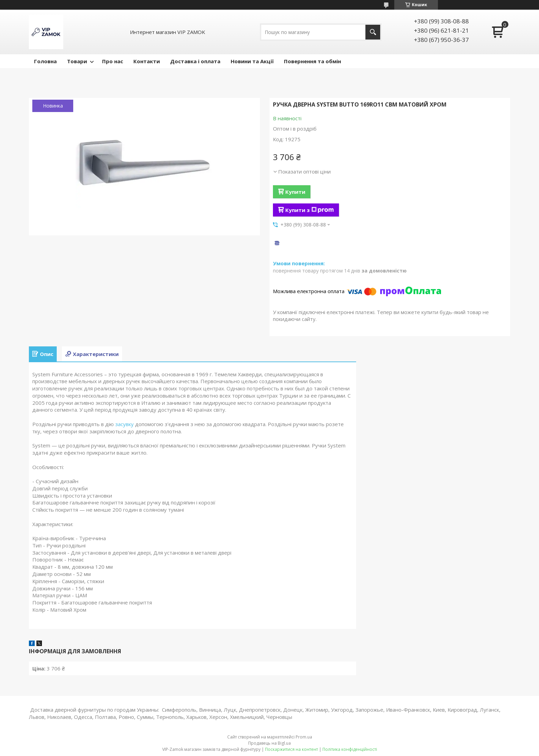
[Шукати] (373, 32)
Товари (77, 61)
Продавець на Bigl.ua (269, 743)
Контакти (147, 61)
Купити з (310, 210)
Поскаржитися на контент (291, 749)
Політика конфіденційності (350, 749)
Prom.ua (304, 737)
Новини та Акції (252, 61)
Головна (45, 61)
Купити (295, 192)
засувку (124, 424)
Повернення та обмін (312, 61)
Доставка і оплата (195, 61)
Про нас (113, 61)
